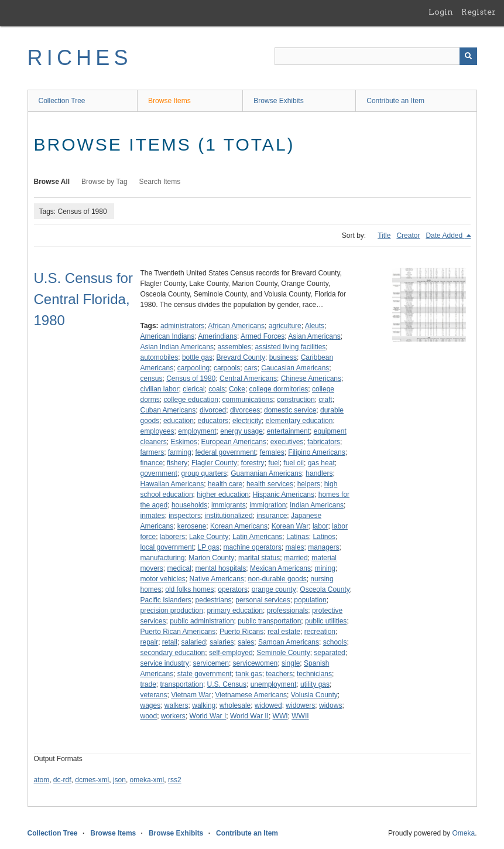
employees (157, 431)
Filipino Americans (316, 452)
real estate (284, 632)
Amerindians (217, 336)
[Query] (376, 56)
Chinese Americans (311, 379)
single (291, 663)
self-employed (231, 653)
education (179, 421)
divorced (213, 410)
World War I (208, 716)
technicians (314, 674)
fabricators (324, 442)
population (310, 600)
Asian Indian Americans (177, 347)
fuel (274, 463)
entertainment (288, 431)
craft (325, 400)
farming (180, 452)
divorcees (245, 410)
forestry (253, 463)
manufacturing (163, 558)
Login (441, 12)
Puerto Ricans (241, 632)
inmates (153, 516)
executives (287, 442)
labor (320, 526)
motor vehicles (163, 579)
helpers (309, 484)
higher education (223, 495)
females (272, 452)
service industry (165, 663)
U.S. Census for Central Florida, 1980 (83, 299)
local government (167, 547)
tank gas (248, 674)
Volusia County (314, 695)
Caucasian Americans (295, 368)
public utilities (326, 621)
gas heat (321, 463)
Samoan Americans (289, 642)
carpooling (193, 368)
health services (270, 484)
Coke (237, 389)
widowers (300, 705)
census (152, 379)
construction (296, 400)
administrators (182, 326)
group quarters (204, 473)
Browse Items (169, 101)
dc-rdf (62, 780)
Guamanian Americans (266, 473)
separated (329, 653)
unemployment (274, 684)
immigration (268, 505)
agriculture (285, 326)
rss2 (175, 780)
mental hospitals (221, 568)
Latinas (298, 537)
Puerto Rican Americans (178, 632)
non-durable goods (277, 579)
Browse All (52, 182)
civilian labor (160, 389)
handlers (319, 473)
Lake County (209, 537)
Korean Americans (239, 526)
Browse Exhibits (278, 101)
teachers (279, 674)
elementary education (299, 421)
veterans (154, 695)
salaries (222, 642)
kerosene (192, 526)
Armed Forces (263, 336)
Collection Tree (62, 101)
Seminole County (283, 653)
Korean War (290, 526)
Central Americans (248, 379)
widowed (268, 705)
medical (179, 568)
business (283, 357)
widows (330, 705)
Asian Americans (314, 336)
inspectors (185, 516)
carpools (227, 368)
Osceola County (325, 589)
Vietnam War (191, 695)
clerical (193, 389)
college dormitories (279, 389)
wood (149, 716)
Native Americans (217, 579)
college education (191, 400)
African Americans (236, 326)
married (296, 558)
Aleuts (315, 326)
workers (173, 716)
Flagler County (214, 463)
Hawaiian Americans (172, 484)
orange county (274, 589)
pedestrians (214, 600)
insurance (272, 516)
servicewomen (256, 663)
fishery (177, 463)
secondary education (173, 653)
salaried (194, 642)
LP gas (209, 547)
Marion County (211, 558)
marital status (259, 558)
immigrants (229, 505)
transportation (182, 684)
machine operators (252, 547)
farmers (152, 452)
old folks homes (189, 589)
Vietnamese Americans (251, 695)
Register (479, 12)
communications (248, 400)
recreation (320, 632)
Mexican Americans (280, 568)
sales (246, 642)
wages (151, 705)
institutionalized (229, 516)
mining (325, 568)
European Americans (234, 442)
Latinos (324, 537)
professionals (288, 611)
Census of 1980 (191, 379)
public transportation (269, 621)
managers (323, 547)
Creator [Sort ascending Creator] (408, 236)
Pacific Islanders (166, 600)
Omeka (463, 833)
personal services (263, 600)
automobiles (160, 357)
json (119, 780)
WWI (280, 716)
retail (170, 642)
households (189, 505)
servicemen (211, 663)
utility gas (315, 684)
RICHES (80, 58)
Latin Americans (257, 537)
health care (225, 484)
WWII (300, 716)
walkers (176, 705)
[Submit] (468, 56)
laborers (172, 537)
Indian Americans (317, 505)
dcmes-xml (92, 780)
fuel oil (294, 463)
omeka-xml (147, 780)
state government (205, 674)
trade (148, 684)
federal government (226, 452)
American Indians (168, 336)
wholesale (235, 705)
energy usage (241, 431)
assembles (234, 347)
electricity (247, 421)
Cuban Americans (168, 410)
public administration (202, 621)
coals (217, 389)
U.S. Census (227, 684)
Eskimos (184, 442)
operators (233, 589)
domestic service (290, 410)
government (159, 473)
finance (152, 463)
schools (335, 642)
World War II (249, 716)
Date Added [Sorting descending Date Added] (445, 236)
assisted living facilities (291, 347)
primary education (235, 611)
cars (251, 368)
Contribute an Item (395, 101)
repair (150, 642)
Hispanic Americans (284, 495)
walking (204, 705)
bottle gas (197, 357)
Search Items (160, 182)
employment (197, 431)
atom (42, 780)
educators (213, 421)
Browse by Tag (104, 182)
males (294, 547)
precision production (172, 611)
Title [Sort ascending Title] (384, 236)
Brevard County (241, 357)
